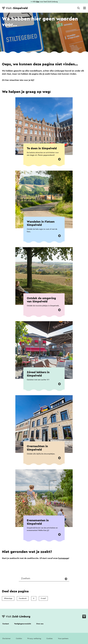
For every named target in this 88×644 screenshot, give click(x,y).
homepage (63, 558)
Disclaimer (6, 639)
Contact (6, 624)
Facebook (23, 598)
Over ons (40, 624)
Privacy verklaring (34, 639)
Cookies (49, 639)
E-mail (43, 598)
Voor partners (63, 639)
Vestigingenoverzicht (23, 624)
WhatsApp (8, 598)
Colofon (19, 639)
